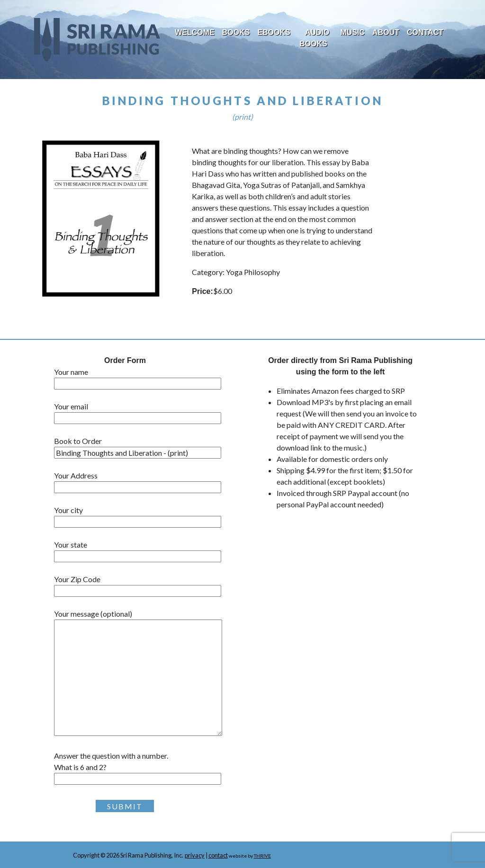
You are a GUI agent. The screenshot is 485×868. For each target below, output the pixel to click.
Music (353, 32)
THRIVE (262, 856)
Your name (138, 378)
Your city (138, 516)
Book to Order (138, 447)
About (386, 32)
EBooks (274, 32)
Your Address (138, 481)
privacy (195, 855)
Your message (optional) (138, 673)
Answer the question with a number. (143, 767)
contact (218, 855)
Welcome (195, 32)
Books (236, 32)
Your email (138, 412)
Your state (138, 550)
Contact (425, 32)
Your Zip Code (138, 585)
